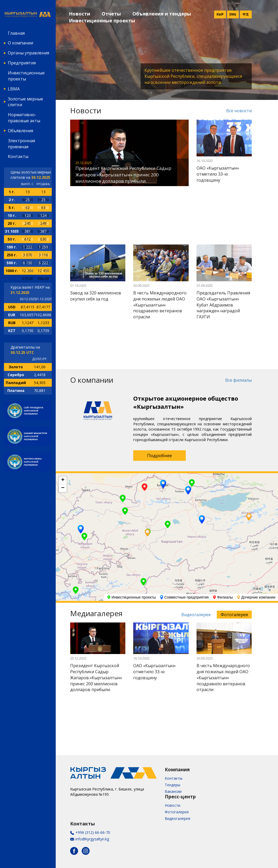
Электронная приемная (21, 144)
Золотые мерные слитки (25, 102)
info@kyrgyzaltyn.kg (92, 839)
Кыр (220, 14)
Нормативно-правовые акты (24, 118)
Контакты (18, 156)
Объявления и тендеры (162, 14)
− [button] (63, 488)
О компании (20, 43)
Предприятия (22, 63)
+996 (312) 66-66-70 (93, 832)
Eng (233, 14)
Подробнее (159, 455)
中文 (246, 14)
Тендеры (173, 785)
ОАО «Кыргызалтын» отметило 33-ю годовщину (218, 174)
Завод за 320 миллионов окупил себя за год (96, 296)
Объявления (20, 131)
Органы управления (29, 53)
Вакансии (173, 791)
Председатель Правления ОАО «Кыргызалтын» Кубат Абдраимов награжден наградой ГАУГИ (223, 305)
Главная (16, 33)
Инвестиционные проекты (26, 76)
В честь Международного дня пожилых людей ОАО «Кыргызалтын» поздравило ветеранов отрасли (160, 305)
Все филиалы (238, 380)
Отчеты (111, 14)
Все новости (239, 111)
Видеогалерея (196, 615)
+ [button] (63, 480)
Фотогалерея (234, 615)
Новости (79, 14)
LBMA (14, 89)
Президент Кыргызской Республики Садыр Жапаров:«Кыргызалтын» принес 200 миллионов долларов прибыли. (123, 175)
